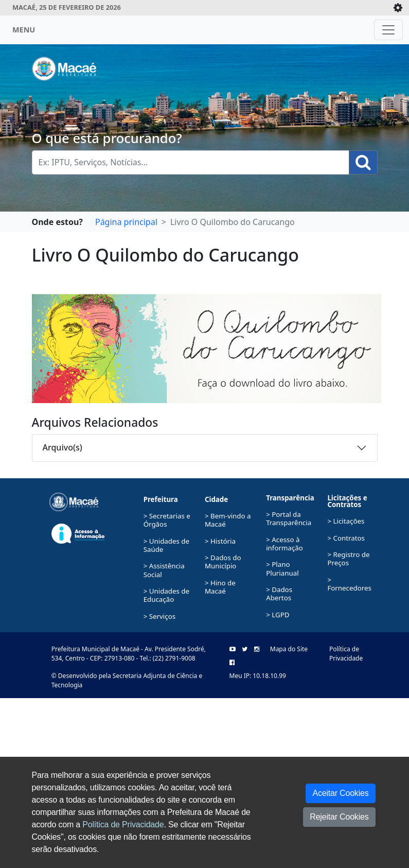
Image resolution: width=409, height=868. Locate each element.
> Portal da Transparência (289, 518)
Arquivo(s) (63, 447)
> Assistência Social (164, 570)
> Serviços (159, 616)
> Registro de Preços (348, 559)
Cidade (216, 499)
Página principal (126, 222)
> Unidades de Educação (166, 595)
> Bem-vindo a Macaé (228, 520)
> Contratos (346, 538)
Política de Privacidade (123, 824)
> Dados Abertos (279, 594)
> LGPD (278, 615)
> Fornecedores (349, 584)
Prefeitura (161, 499)
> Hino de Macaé (220, 587)
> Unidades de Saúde (166, 545)
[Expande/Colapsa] (398, 8)
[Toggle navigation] (388, 30)
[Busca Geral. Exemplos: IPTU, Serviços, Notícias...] (191, 162)
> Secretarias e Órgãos (167, 520)
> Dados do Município (223, 562)
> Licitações (346, 521)
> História (220, 541)
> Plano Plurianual (282, 568)
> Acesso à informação (284, 544)
